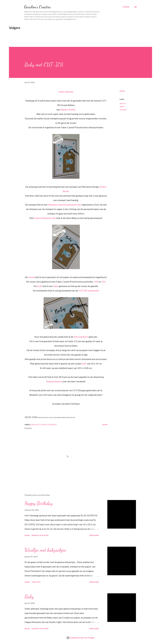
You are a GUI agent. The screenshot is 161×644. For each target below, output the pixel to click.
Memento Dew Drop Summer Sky (65, 205)
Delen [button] (122, 91)
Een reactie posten (40, 535)
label (56, 286)
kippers (122, 107)
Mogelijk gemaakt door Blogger (80, 638)
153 (103, 282)
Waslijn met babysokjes (45, 550)
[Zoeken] (126, 7)
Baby (29, 597)
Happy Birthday (39, 503)
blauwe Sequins (54, 381)
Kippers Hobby (68, 109)
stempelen (123, 110)
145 (96, 282)
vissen (31, 277)
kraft (40, 286)
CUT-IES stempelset (89, 291)
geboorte (123, 103)
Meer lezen (94, 535)
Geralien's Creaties (37, 7)
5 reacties (36, 582)
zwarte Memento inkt (45, 218)
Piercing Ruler (81, 337)
